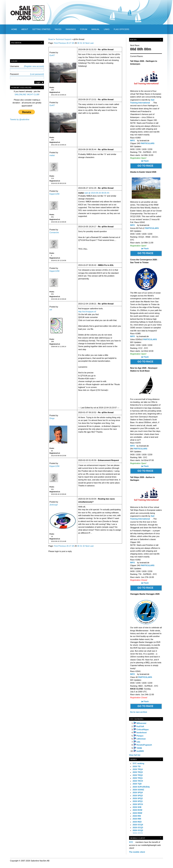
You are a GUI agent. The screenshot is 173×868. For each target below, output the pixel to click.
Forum (84, 29)
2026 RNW (137, 813)
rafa (138, 742)
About (25, 29)
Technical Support (63, 39)
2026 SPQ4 (138, 792)
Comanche (54, 232)
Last (92, 43)
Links (107, 29)
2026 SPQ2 (138, 798)
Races (58, 29)
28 (73, 43)
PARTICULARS (148, 143)
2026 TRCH (138, 781)
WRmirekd (141, 723)
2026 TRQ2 (138, 775)
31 (81, 43)
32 (84, 43)
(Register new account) (34, 66)
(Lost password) (37, 74)
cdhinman (141, 739)
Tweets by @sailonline (20, 119)
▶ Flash (145, 161)
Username (27, 66)
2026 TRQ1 (138, 778)
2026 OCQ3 (138, 827)
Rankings (71, 29)
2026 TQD (137, 784)
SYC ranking (138, 763)
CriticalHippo (143, 729)
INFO (132, 141)
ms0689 (140, 751)
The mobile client (137, 852)
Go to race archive (139, 712)
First (56, 43)
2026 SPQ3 (138, 796)
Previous (62, 43)
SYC (131, 842)
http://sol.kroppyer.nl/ (87, 312)
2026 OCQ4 (138, 825)
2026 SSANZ (138, 790)
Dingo (52, 418)
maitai (52, 155)
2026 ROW (137, 810)
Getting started (41, 29)
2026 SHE (137, 807)
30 (78, 43)
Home (14, 29)
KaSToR (140, 726)
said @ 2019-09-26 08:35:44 (97, 193)
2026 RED (137, 822)
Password (27, 74)
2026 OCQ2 (138, 830)
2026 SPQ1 (138, 801)
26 (67, 43)
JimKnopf (53, 505)
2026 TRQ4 (138, 769)
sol (51, 310)
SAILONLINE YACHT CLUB (27, 94)
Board (51, 39)
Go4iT (52, 55)
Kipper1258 (54, 194)
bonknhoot (142, 732)
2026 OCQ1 (138, 833)
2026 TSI (137, 766)
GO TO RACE (145, 166)
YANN (139, 748)
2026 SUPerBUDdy (141, 787)
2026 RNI (137, 816)
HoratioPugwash (144, 745)
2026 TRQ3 (138, 772)
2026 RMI (137, 819)
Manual (95, 29)
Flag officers (121, 29)
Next (87, 43)
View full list (135, 755)
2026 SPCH (138, 804)
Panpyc (140, 736)
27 (70, 43)
